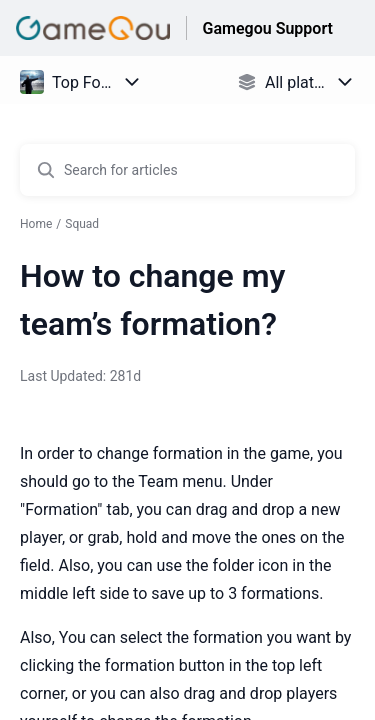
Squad (82, 224)
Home (36, 224)
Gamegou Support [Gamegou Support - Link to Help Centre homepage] (268, 28)
